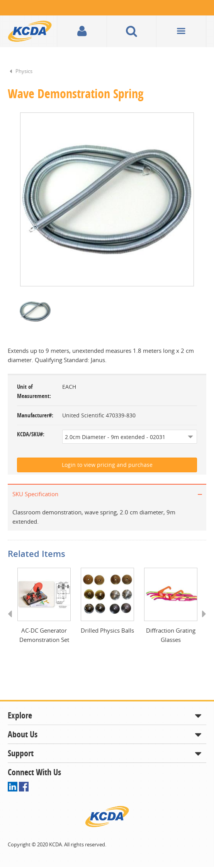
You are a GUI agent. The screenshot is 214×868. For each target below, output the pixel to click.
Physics (24, 71)
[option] (107, 200)
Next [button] (201, 622)
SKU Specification (35, 495)
